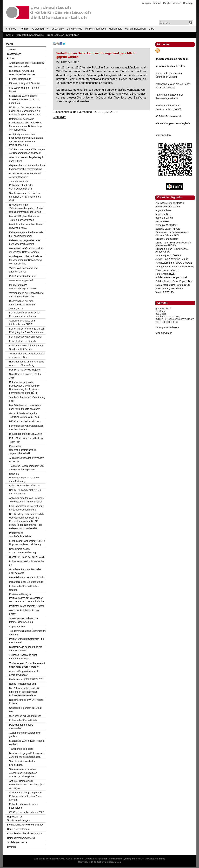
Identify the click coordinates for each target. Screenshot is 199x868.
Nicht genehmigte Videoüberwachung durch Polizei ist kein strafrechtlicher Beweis (27, 208)
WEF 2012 (59, 117)
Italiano (157, 3)
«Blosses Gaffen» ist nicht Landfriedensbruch (23, 657)
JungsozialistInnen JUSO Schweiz (174, 263)
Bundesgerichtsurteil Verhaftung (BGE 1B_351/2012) (85, 112)
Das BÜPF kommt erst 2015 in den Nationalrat (25, 492)
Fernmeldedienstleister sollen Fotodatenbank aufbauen (25, 314)
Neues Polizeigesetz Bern (23, 684)
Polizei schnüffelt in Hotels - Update (24, 588)
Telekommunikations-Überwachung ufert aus (27, 633)
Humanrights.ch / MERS (168, 255)
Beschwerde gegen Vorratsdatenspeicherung (23, 551)
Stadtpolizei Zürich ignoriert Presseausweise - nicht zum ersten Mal (24, 99)
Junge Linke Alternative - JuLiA (172, 259)
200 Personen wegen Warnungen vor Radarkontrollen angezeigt (27, 151)
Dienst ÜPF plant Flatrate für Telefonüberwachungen (24, 218)
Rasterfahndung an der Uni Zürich (27, 577)
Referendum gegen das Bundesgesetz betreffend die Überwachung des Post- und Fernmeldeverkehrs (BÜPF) (24, 387)
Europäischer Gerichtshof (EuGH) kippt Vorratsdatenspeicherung (27, 543)
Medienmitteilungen (95, 29)
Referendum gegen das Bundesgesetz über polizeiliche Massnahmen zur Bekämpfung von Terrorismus (26, 124)
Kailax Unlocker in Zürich (22, 341)
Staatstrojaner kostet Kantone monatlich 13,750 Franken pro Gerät (25, 197)
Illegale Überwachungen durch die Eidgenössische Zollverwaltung (27, 167)
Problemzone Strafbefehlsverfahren (21, 535)
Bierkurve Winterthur (166, 225)
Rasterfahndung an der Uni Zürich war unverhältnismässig (27, 363)
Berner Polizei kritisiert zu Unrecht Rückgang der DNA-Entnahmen (27, 330)
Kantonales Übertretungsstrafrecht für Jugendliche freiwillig (23, 450)
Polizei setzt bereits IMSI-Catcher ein (27, 563)
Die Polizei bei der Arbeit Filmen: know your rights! (26, 226)
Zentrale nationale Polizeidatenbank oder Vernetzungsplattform (21, 185)
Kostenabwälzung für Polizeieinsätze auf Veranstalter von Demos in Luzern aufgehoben (27, 598)
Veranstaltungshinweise (30, 35)
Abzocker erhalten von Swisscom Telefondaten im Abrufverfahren (27, 500)
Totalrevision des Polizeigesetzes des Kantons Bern (27, 355)
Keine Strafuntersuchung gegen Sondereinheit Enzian (26, 347)
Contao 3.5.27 (92, 859)
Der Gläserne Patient (18, 829)
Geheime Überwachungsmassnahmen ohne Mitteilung (24, 478)
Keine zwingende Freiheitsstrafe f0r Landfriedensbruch (26, 234)
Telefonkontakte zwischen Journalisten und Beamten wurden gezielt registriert (23, 773)
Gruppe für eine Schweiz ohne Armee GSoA (171, 250)
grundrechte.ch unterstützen (63, 35)
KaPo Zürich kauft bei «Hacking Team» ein (26, 440)
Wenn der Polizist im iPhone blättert (24, 612)
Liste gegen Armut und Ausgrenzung (175, 267)
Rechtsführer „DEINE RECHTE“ (26, 679)
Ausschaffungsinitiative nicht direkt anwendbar (24, 673)
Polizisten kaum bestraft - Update (27, 606)
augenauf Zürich (164, 218)
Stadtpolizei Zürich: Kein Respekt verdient (27, 743)
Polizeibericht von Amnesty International (24, 806)
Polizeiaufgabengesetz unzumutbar (21, 727)
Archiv (10, 35)
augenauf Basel (164, 210)
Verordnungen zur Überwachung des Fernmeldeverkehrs (26, 295)
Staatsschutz (14, 54)
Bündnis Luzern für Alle (168, 229)
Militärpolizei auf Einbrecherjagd (26, 582)
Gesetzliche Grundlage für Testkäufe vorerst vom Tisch (24, 415)
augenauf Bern (163, 214)
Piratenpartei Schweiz (167, 270)
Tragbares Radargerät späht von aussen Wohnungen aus (26, 468)
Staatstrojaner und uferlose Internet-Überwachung (24, 620)
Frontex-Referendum (20, 79)
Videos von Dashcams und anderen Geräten (23, 270)
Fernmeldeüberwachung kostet (26, 337)
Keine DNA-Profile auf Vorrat (24, 486)
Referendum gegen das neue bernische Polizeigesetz (25, 242)
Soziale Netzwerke (17, 842)
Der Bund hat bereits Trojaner (25, 370)
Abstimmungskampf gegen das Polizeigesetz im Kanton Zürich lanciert (26, 796)
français (146, 3)
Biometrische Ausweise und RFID (25, 825)
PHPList (140, 859)
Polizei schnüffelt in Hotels (23, 720)
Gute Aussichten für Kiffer (23, 276)
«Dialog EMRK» (40, 29)
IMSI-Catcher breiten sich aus (25, 421)
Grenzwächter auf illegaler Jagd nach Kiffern (26, 159)
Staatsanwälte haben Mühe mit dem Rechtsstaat (26, 649)
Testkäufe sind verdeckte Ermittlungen (22, 763)
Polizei (11, 58)
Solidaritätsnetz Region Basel (171, 277)
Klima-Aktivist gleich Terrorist (25, 83)
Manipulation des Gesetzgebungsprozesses (23, 287)
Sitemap (188, 3)
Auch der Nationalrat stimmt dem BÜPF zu (27, 460)
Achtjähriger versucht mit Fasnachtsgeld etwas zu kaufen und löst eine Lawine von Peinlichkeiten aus (26, 140)
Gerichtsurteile (74, 29)
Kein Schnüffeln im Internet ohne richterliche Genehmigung (27, 508)
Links (151, 29)
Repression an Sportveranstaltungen (19, 818)
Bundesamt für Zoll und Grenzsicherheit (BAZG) (22, 73)
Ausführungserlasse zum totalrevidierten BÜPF (22, 322)
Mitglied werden (172, 3)
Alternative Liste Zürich (168, 207)
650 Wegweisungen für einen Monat (25, 90)
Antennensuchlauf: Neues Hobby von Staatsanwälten (27, 65)
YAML (62, 859)
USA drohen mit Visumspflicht (25, 716)
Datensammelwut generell (21, 838)
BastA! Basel (162, 221)
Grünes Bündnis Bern (167, 239)
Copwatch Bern (17, 626)
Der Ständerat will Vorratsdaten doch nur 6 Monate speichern (26, 407)
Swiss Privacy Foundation (169, 289)
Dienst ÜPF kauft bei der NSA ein (27, 557)
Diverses (12, 847)
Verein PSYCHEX (165, 292)
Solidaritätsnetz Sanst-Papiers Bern (174, 281)
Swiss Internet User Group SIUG (173, 285)
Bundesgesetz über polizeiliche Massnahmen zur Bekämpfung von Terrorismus (26, 260)
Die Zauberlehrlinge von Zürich (26, 434)
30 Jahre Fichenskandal (168, 116)
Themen (24, 29)
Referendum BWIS (165, 274)
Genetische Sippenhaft (21, 281)
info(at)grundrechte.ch (167, 327)
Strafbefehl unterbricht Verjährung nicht (27, 399)
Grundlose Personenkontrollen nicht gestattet (25, 571)
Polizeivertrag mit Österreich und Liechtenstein (27, 641)
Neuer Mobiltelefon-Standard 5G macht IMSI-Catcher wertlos (26, 250)
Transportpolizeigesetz (21, 749)
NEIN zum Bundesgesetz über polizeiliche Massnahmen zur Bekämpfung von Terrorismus (25, 111)
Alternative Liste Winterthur (170, 203)
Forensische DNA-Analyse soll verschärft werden (25, 175)
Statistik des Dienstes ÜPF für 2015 (25, 376)
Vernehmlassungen (135, 29)
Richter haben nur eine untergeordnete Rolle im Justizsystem (22, 305)
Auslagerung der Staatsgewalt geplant (25, 735)
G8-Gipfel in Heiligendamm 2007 (27, 812)
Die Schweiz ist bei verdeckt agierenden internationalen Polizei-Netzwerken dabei (24, 692)
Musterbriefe (116, 29)
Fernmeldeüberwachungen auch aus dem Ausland (26, 428)
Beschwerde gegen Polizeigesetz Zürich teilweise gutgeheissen (27, 755)
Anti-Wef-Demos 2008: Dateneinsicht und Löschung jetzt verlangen (27, 785)
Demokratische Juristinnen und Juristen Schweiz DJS (172, 234)
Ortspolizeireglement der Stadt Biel (25, 710)
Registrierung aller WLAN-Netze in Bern (26, 702)
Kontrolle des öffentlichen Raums (25, 834)
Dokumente (58, 29)
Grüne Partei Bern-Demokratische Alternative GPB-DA (173, 244)
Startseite (11, 29)
